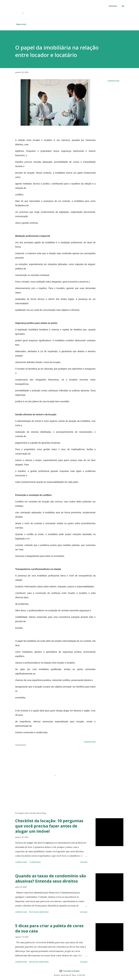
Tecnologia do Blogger (69, 971)
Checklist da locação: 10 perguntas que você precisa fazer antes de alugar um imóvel (49, 826)
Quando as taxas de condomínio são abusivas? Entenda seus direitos (51, 878)
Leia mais (84, 862)
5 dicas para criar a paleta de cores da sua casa (49, 928)
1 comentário (35, 862)
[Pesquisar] (113, 6)
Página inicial (21, 24)
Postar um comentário (39, 912)
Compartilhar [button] (113, 81)
